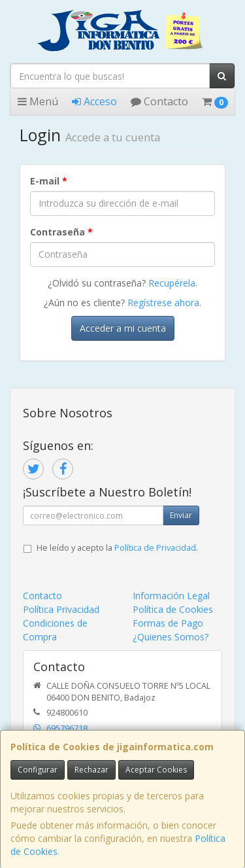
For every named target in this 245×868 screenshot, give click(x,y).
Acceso (94, 101)
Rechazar (91, 770)
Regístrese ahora (163, 303)
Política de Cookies (173, 609)
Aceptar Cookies (156, 770)
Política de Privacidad (155, 548)
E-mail (49, 181)
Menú (38, 101)
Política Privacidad (61, 609)
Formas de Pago (168, 623)
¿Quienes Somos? (171, 637)
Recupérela (172, 283)
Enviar (181, 515)
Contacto (159, 101)
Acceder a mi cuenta (123, 328)
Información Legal (171, 596)
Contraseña (61, 232)
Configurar (38, 770)
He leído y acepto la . (117, 548)
